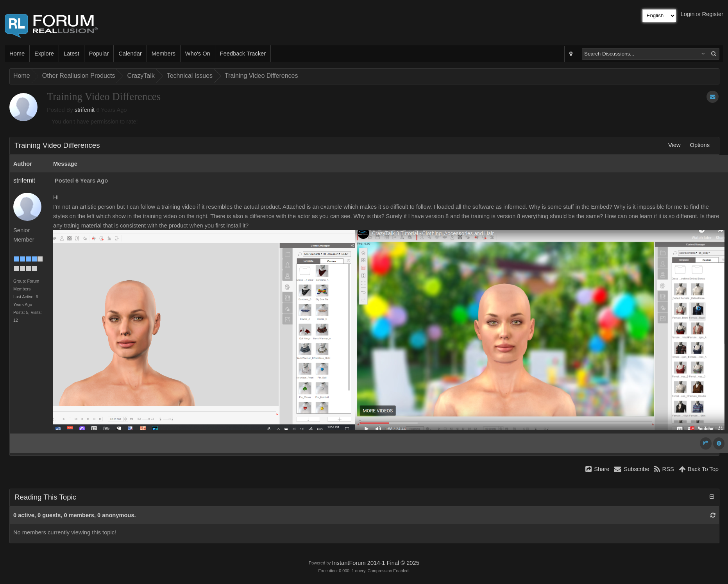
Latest (72, 54)
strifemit (85, 110)
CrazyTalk (141, 76)
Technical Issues (190, 76)
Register (713, 14)
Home (17, 54)
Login (688, 14)
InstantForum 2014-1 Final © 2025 (375, 563)
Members (164, 54)
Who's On (198, 54)
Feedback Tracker (243, 54)
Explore (44, 54)
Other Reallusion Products (79, 76)
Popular (99, 54)
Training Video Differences (261, 76)
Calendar (130, 54)
